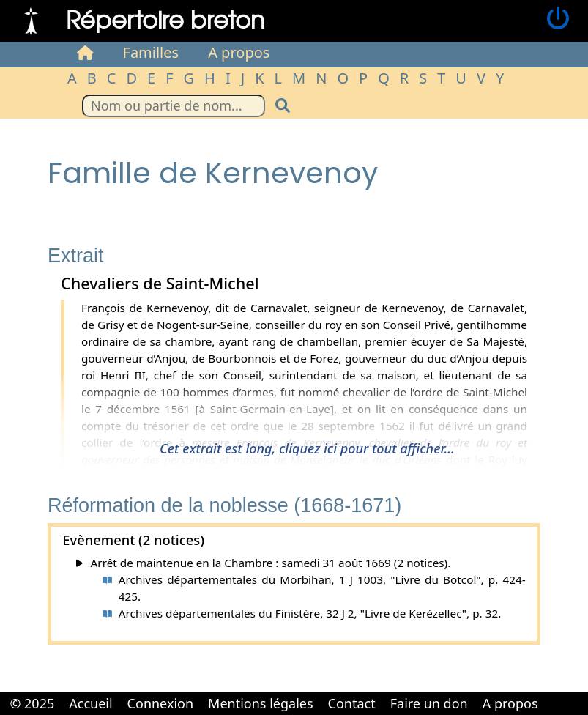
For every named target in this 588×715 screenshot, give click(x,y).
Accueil (90, 703)
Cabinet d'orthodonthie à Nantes (556, 693)
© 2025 (32, 703)
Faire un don (429, 703)
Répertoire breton (165, 19)
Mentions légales (260, 703)
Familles (151, 52)
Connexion (161, 703)
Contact (352, 703)
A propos (239, 52)
